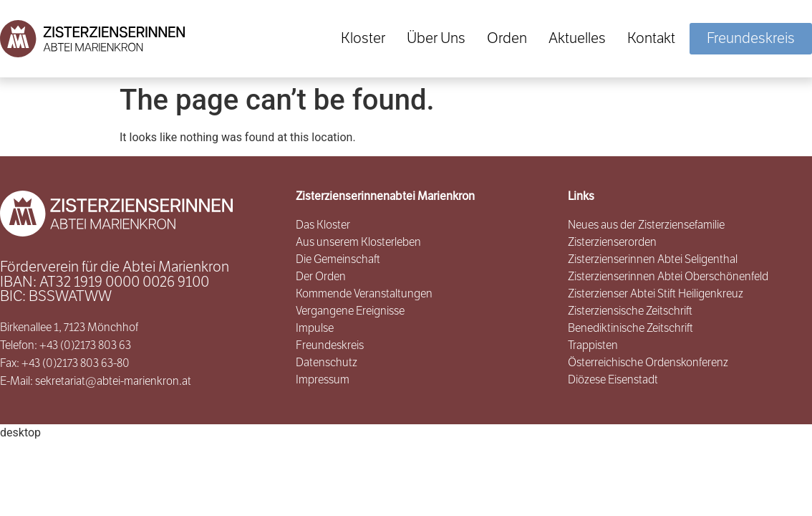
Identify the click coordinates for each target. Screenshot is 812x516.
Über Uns (436, 38)
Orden (507, 38)
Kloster (363, 38)
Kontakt (651, 38)
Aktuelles (577, 38)
